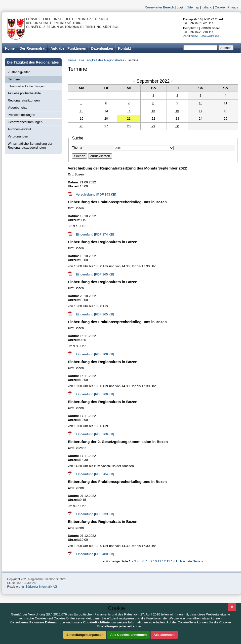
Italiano (207, 7)
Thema (77, 148)
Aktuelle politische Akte (24, 93)
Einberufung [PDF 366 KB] (95, 394)
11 (160, 561)
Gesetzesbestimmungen (25, 122)
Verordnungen (18, 136)
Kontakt (124, 48)
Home (72, 60)
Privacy (233, 7)
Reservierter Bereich (159, 7)
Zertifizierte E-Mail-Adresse (201, 36)
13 (169, 561)
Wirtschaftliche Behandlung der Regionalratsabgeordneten (30, 146)
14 (173, 561)
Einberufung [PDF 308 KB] (95, 354)
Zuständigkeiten (19, 72)
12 (164, 561)
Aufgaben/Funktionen (68, 48)
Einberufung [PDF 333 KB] (95, 514)
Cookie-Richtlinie (96, 622)
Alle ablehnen (164, 635)
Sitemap (193, 7)
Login (181, 7)
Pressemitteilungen (21, 115)
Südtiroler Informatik (41, 587)
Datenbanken (102, 48)
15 (178, 561)
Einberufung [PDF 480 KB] (95, 554)
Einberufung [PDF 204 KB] (95, 474)
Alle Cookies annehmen (129, 635)
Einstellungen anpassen (85, 635)
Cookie (220, 7)
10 (155, 561)
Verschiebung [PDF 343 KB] (96, 194)
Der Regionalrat (33, 48)
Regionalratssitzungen (24, 100)
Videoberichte (18, 108)
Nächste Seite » (192, 561)
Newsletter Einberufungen (27, 86)
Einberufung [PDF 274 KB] (95, 234)
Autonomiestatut (19, 129)
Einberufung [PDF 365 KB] (95, 274)
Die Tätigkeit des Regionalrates (102, 60)
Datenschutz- (55, 622)
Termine (14, 79)
